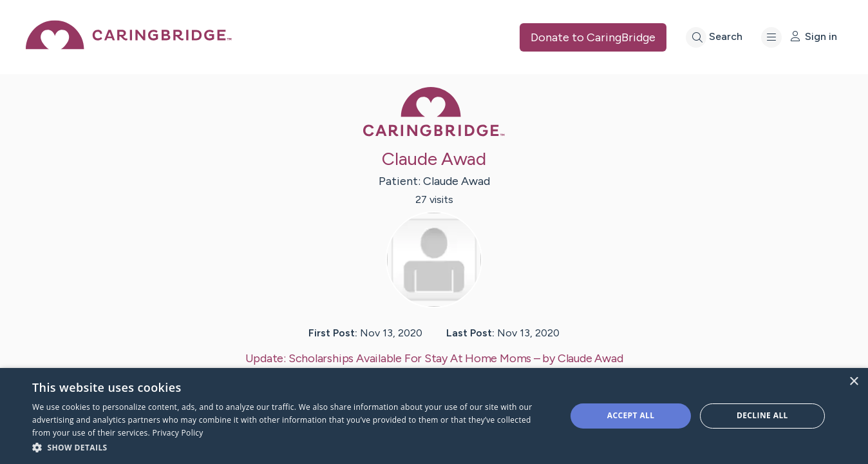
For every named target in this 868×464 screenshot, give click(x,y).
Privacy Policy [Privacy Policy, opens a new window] (178, 433)
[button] (291, 447)
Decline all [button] (762, 415)
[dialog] (434, 416)
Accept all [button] (631, 415)
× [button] (854, 382)
